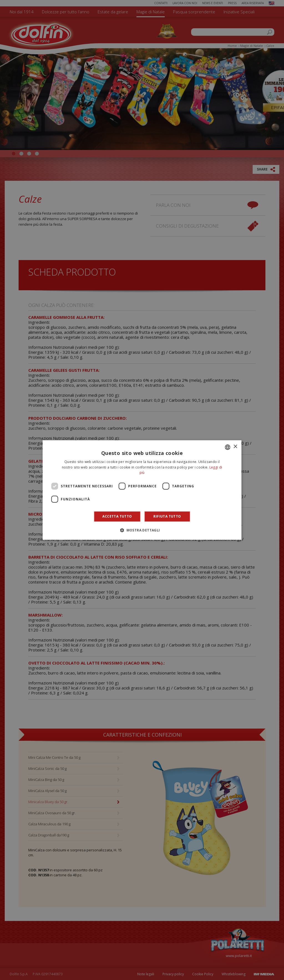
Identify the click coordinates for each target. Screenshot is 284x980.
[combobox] (227, 447)
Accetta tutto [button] (117, 516)
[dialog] (142, 490)
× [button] (235, 447)
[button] (142, 530)
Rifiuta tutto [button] (167, 516)
